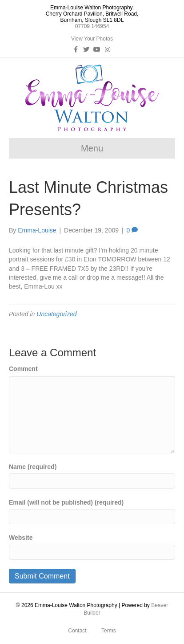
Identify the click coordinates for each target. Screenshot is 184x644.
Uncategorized (56, 314)
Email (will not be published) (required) (66, 502)
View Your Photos (92, 39)
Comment (23, 369)
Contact (77, 631)
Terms (109, 631)
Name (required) (33, 467)
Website (21, 538)
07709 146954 (92, 26)
